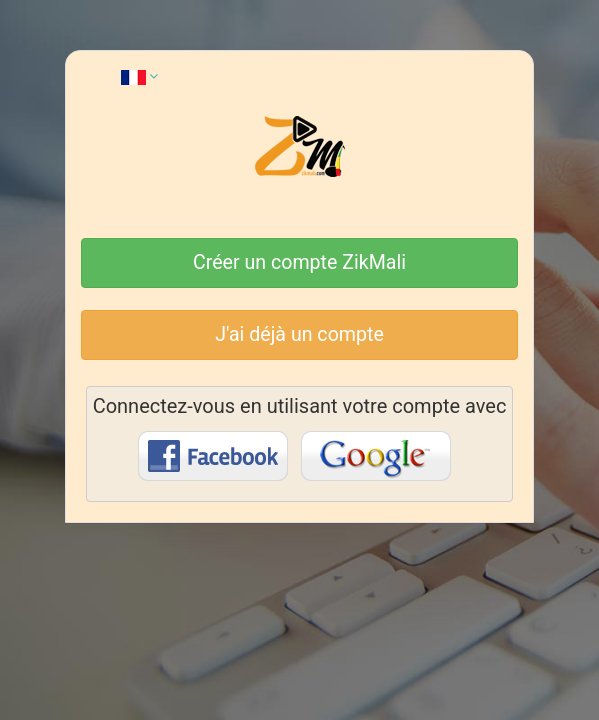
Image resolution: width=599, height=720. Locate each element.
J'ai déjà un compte (299, 334)
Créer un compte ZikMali (299, 262)
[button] (139, 76)
